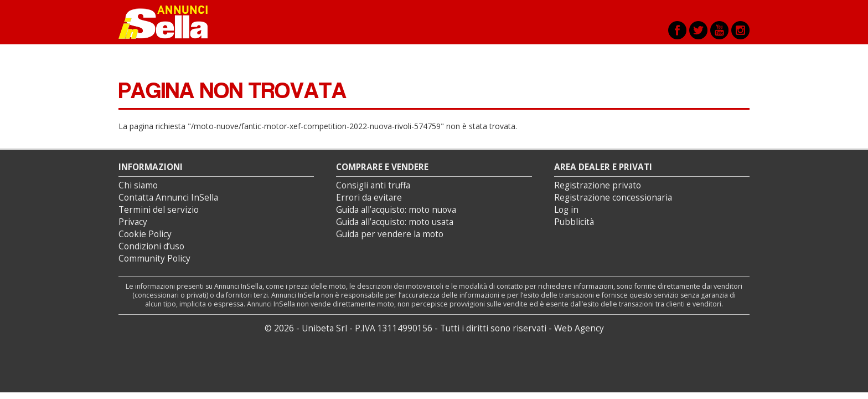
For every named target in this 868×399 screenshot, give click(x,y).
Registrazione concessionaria (613, 198)
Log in (566, 210)
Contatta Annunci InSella (168, 198)
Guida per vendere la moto (390, 234)
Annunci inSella (170, 22)
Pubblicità (574, 222)
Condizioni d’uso (151, 246)
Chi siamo (138, 185)
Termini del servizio (159, 210)
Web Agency (579, 328)
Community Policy (154, 259)
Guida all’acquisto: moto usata (395, 222)
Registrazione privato (598, 185)
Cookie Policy (145, 234)
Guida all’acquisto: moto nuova (396, 210)
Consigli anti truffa (373, 185)
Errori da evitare (369, 198)
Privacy (133, 222)
